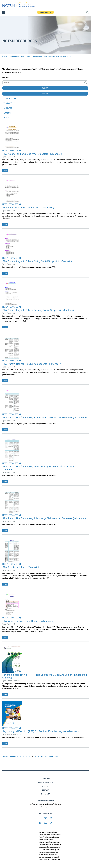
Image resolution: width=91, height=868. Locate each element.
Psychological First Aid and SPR (43, 56)
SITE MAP (45, 786)
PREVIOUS (14, 756)
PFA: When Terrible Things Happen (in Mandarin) (28, 621)
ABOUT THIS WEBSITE (45, 782)
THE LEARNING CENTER (45, 801)
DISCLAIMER (46, 794)
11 (46, 756)
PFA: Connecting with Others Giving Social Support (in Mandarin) (37, 261)
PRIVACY (45, 790)
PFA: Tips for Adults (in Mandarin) (21, 567)
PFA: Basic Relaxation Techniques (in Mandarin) (28, 208)
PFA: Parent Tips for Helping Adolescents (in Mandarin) (32, 364)
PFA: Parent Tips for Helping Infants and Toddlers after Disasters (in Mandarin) (45, 418)
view (5, 171)
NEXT (51, 756)
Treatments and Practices (19, 56)
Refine (5, 78)
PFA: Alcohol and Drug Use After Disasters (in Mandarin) (33, 154)
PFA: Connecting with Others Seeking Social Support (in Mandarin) (38, 310)
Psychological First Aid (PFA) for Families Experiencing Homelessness (41, 731)
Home (5, 56)
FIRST (6, 756)
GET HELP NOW (45, 13)
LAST (57, 756)
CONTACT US (46, 778)
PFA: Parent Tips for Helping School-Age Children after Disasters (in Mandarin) (45, 518)
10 (42, 756)
